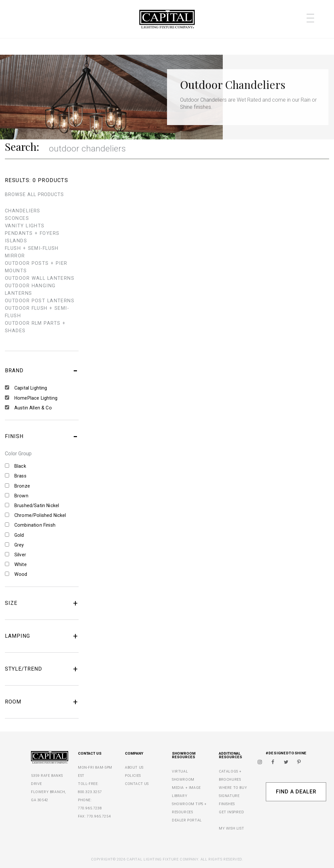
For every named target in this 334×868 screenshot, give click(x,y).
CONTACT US (137, 784)
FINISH (42, 436)
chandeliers (23, 211)
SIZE (42, 603)
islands (16, 241)
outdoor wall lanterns (40, 278)
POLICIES (133, 776)
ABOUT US (134, 768)
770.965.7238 (90, 808)
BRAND (42, 371)
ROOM (42, 702)
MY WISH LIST (231, 828)
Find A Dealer (296, 792)
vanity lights (25, 226)
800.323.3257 (90, 792)
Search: (22, 147)
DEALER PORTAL (187, 820)
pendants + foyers (32, 233)
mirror (15, 256)
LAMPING (42, 636)
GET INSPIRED (231, 812)
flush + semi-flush (32, 248)
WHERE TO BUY (233, 788)
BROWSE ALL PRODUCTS (34, 195)
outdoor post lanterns (40, 301)
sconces (17, 218)
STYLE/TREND (42, 669)
